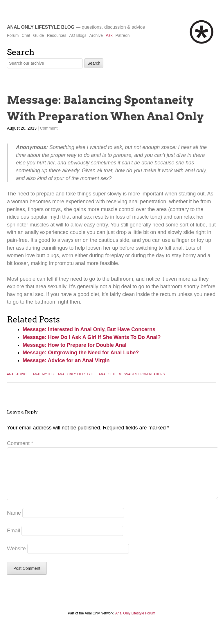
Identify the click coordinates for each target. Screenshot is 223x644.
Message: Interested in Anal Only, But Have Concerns (89, 329)
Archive (96, 35)
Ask (109, 35)
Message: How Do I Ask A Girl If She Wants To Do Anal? (92, 337)
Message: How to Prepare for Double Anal (74, 345)
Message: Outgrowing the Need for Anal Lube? (81, 353)
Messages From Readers (142, 374)
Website (16, 558)
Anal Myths (43, 374)
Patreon (122, 35)
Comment (49, 128)
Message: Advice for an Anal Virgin (66, 360)
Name (14, 522)
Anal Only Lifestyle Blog (41, 27)
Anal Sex (107, 374)
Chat (26, 35)
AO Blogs (78, 35)
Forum (13, 35)
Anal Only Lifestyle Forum (135, 623)
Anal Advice (18, 374)
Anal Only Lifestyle (76, 374)
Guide (38, 35)
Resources (56, 35)
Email (14, 540)
